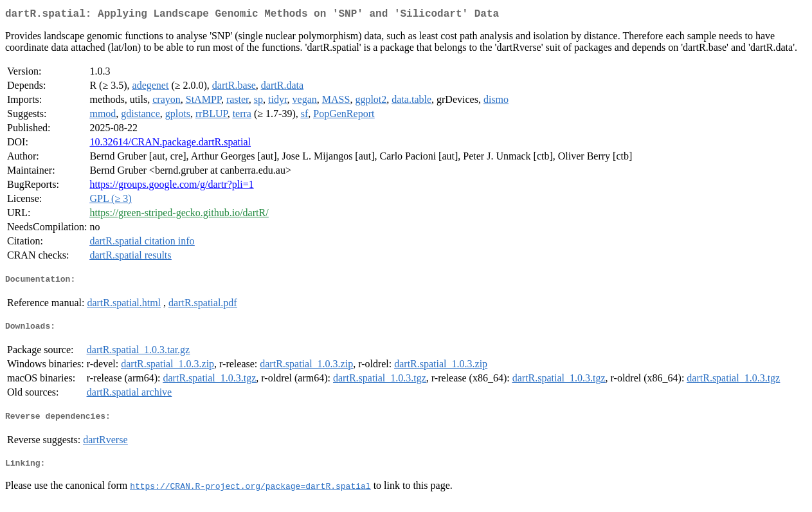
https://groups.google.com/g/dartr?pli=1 (171, 187)
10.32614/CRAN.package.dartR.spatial (170, 144)
